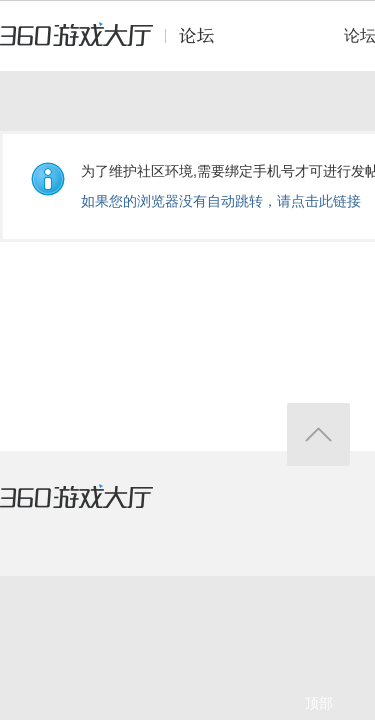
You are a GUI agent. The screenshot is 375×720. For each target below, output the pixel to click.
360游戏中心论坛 (115, 44)
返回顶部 (318, 434)
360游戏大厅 (97, 509)
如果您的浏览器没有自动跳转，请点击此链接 (221, 201)
